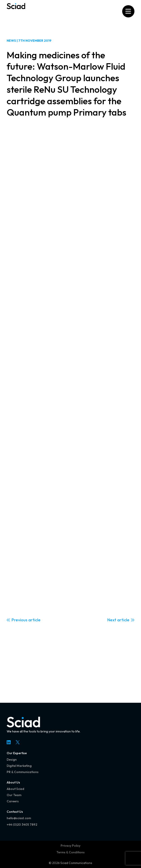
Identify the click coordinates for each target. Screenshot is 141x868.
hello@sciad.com (19, 818)
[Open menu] (128, 11)
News (11, 41)
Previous (19, 620)
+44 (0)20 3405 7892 (22, 825)
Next (112, 620)
